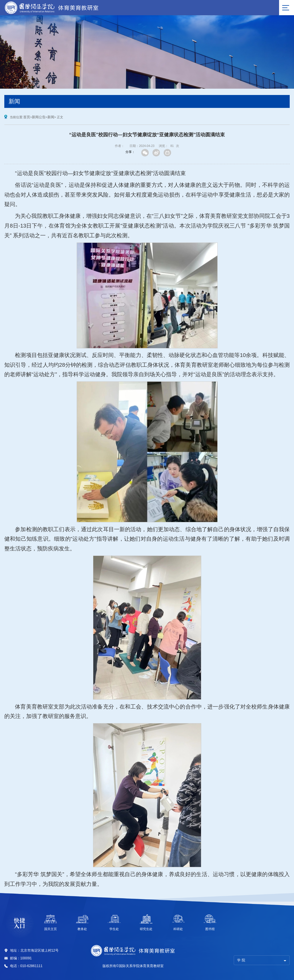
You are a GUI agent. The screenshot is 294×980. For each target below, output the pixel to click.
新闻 (51, 117)
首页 (27, 117)
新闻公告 (39, 117)
